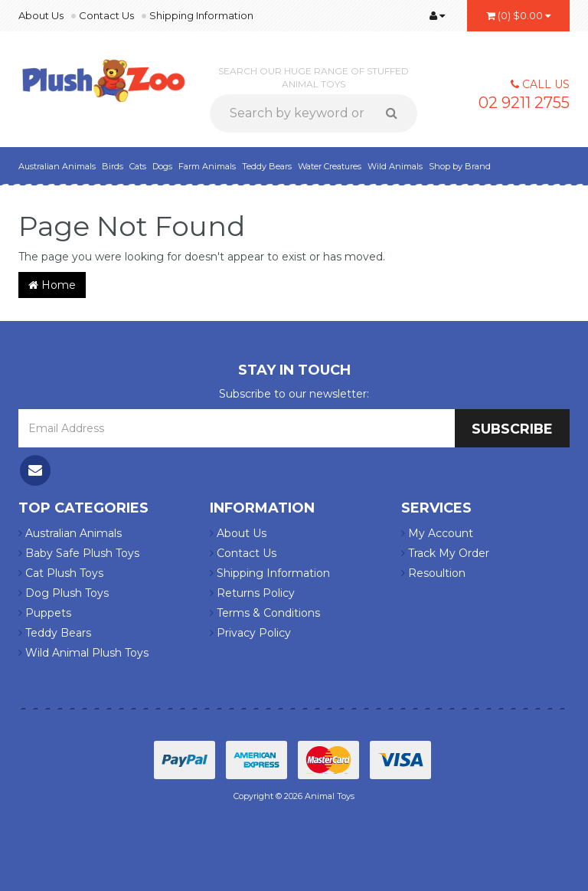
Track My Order (445, 553)
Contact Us (106, 15)
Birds (113, 166)
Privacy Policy (250, 633)
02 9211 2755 (524, 103)
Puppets (45, 613)
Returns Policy (252, 593)
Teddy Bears (267, 166)
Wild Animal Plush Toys (83, 653)
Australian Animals (57, 166)
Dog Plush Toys (64, 593)
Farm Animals (207, 166)
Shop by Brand (460, 166)
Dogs (162, 166)
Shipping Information (201, 15)
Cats (138, 166)
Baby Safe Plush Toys (79, 553)
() (518, 15)
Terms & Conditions (265, 613)
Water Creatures (330, 166)
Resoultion (433, 573)
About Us (41, 15)
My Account (437, 533)
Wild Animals (395, 166)
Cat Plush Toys (61, 573)
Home (52, 285)
